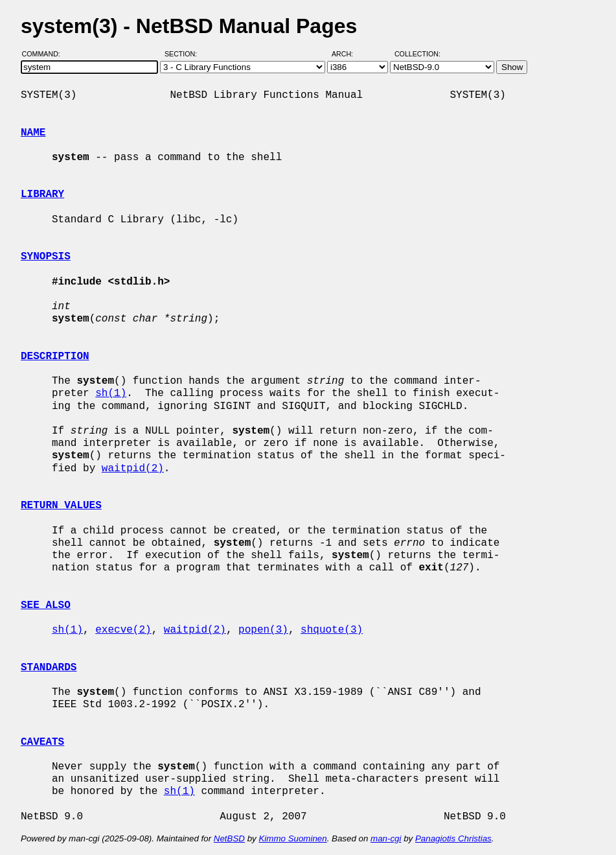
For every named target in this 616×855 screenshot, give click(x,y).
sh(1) (111, 393)
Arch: (348, 54)
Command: (45, 54)
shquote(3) (332, 630)
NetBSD (229, 838)
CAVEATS (42, 742)
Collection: (417, 54)
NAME (33, 133)
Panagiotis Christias (453, 838)
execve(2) (123, 630)
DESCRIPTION (55, 357)
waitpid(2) (133, 469)
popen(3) (263, 630)
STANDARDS (49, 668)
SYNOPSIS (46, 257)
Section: (184, 54)
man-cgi (386, 838)
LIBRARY (42, 194)
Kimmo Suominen (292, 838)
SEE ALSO (46, 605)
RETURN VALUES (61, 506)
